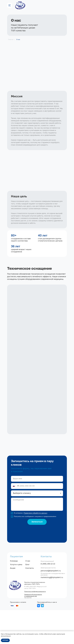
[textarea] (37, 538)
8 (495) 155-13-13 (48, 598)
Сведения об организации (33, 628)
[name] (37, 513)
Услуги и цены (16, 599)
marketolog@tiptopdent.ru (52, 611)
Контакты (30, 602)
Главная (11, 40)
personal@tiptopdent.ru (51, 605)
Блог (27, 599)
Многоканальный (47, 595)
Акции (13, 602)
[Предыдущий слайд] (4, 461)
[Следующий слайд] (70, 461)
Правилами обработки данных (36, 547)
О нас (18, 40)
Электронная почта (48, 602)
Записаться (37, 556)
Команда (14, 595)
